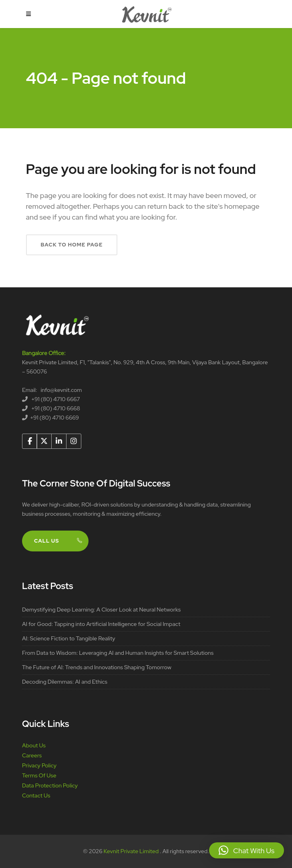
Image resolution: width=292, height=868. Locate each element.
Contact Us (36, 795)
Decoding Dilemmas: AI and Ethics (65, 682)
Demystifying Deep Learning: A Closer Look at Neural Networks (101, 610)
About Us (34, 745)
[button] (247, 850)
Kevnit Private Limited (132, 851)
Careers (32, 755)
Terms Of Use (39, 775)
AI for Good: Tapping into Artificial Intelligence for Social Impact (101, 624)
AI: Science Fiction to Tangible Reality (69, 638)
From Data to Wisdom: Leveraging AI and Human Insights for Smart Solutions (118, 653)
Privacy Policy (39, 765)
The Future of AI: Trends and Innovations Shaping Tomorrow (97, 667)
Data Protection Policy (50, 785)
